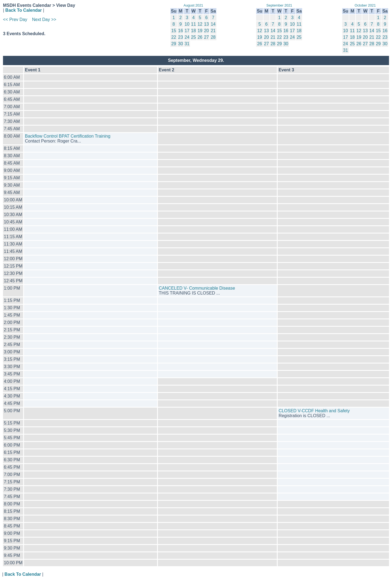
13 (206, 24)
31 (187, 44)
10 (187, 24)
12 (200, 24)
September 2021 (279, 5)
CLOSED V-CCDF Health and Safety (314, 411)
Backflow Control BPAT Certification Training (68, 136)
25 (194, 37)
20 (206, 31)
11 (194, 24)
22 (174, 37)
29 (174, 44)
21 (213, 31)
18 (194, 31)
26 (200, 37)
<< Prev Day (15, 19)
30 (180, 44)
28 (213, 37)
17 (187, 31)
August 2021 (193, 5)
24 (187, 37)
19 (200, 31)
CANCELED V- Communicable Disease (197, 288)
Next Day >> (44, 19)
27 (206, 37)
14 (213, 24)
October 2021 (365, 5)
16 (180, 31)
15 (174, 31)
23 (180, 37)
